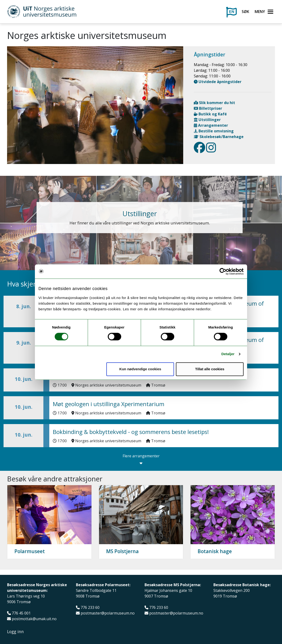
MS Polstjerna (122, 551)
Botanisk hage (215, 551)
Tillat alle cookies (210, 369)
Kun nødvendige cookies (140, 369)
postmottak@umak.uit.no (34, 619)
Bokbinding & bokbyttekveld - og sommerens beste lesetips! (131, 432)
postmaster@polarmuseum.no (108, 613)
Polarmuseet (30, 551)
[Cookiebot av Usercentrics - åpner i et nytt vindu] (223, 271)
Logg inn (15, 632)
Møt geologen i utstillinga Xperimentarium (109, 404)
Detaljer (228, 354)
